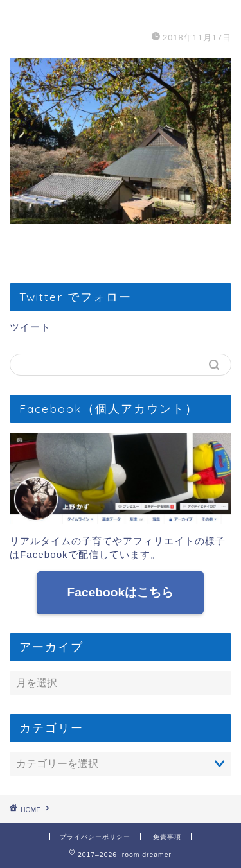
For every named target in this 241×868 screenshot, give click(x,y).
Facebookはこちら (121, 592)
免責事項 (167, 837)
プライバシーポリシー (95, 837)
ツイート (30, 327)
